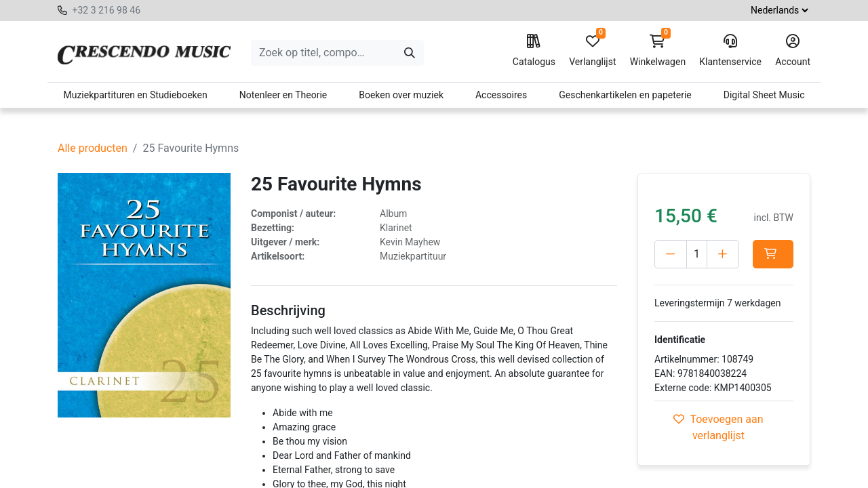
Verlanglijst (592, 51)
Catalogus (534, 51)
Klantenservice (730, 51)
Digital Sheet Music (764, 95)
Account (793, 51)
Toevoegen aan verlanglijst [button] (718, 427)
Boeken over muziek (401, 95)
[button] (773, 254)
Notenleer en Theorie (283, 95)
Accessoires (501, 95)
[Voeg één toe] (723, 254)
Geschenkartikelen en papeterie (625, 95)
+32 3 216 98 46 (106, 10)
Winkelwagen (658, 51)
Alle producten (93, 148)
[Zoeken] (410, 53)
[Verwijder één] (671, 254)
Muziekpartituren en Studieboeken (135, 95)
